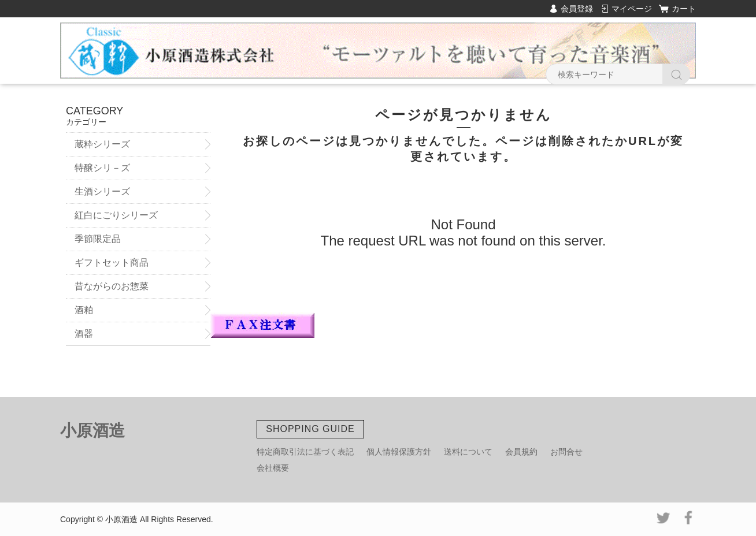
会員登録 (577, 9)
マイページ (632, 9)
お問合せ (566, 452)
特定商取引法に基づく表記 (305, 452)
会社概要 (273, 468)
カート (684, 9)
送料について (468, 452)
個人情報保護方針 (399, 452)
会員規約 (521, 452)
